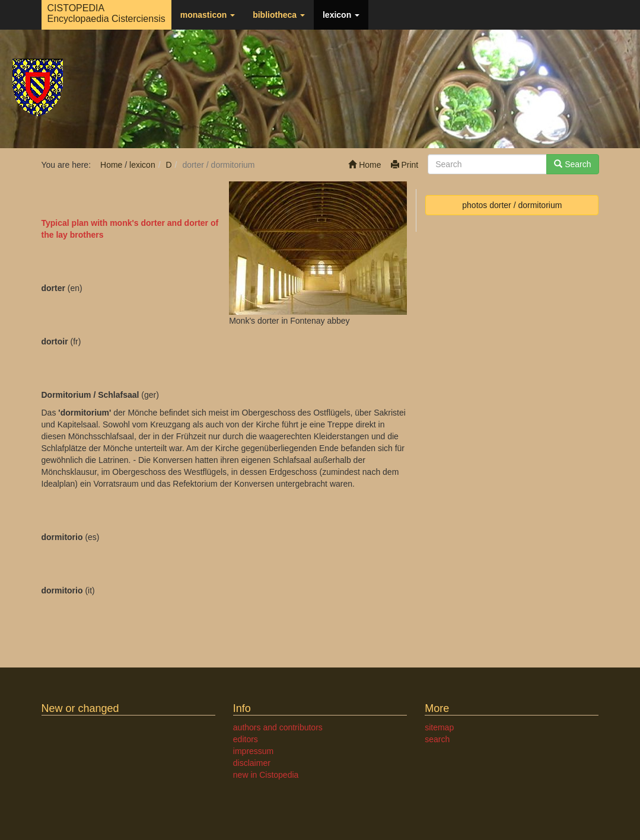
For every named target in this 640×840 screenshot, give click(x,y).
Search (572, 164)
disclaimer (252, 763)
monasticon (208, 15)
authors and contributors (278, 727)
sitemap (439, 727)
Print (405, 165)
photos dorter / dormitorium (512, 205)
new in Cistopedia (266, 775)
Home (364, 165)
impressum (253, 751)
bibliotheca (279, 15)
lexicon (341, 15)
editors (246, 739)
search (437, 739)
